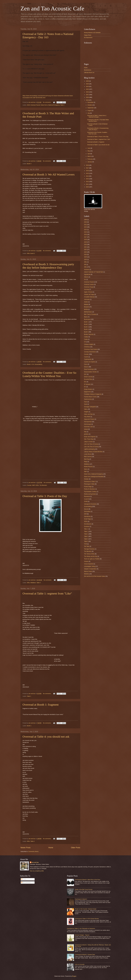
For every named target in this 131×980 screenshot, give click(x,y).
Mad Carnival (88, 457)
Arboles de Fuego (89, 294)
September (91, 108)
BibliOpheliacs (88, 312)
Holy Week (87, 417)
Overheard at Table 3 (90, 482)
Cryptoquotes (88, 359)
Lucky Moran (88, 454)
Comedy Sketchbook (90, 352)
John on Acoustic (80, 964)
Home (51, 848)
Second (86, 509)
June (89, 148)
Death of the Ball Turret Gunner (84, 889)
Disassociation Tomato (90, 372)
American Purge (89, 287)
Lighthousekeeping (89, 449)
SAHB (86, 501)
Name (86, 469)
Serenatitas (87, 511)
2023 (88, 89)
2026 (88, 81)
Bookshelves (88, 70)
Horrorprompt (88, 422)
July (89, 113)
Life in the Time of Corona (91, 447)
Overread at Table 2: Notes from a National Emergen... (97, 116)
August (90, 110)
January (90, 162)
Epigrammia (87, 392)
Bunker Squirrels (89, 334)
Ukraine (86, 561)
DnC (85, 374)
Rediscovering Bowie (90, 494)
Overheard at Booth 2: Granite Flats (85, 955)
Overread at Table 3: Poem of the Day (45, 496)
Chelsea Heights (89, 344)
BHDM (86, 309)
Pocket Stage (88, 487)
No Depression (88, 38)
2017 (88, 168)
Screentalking (38, 364)
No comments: (47, 102)
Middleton (33, 583)
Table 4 (32, 841)
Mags (86, 462)
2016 (88, 171)
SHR (85, 514)
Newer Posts (26, 848)
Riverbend (87, 496)
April (89, 154)
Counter (29, 485)
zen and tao (35, 862)
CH (33, 364)
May (89, 151)
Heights (86, 412)
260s (85, 262)
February (90, 159)
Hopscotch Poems (89, 419)
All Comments (26, 882)
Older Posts (76, 848)
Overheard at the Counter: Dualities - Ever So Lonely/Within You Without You (49, 374)
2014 (88, 176)
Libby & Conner (88, 442)
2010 (88, 187)
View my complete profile (37, 871)
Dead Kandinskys (89, 369)
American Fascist (35, 105)
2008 (85, 220)
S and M (86, 499)
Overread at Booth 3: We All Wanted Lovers (49, 174)
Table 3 (39, 583)
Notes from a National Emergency (50, 105)
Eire (85, 382)
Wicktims (87, 574)
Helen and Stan (88, 414)
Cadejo (86, 337)
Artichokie (87, 299)
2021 (88, 95)
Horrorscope (88, 424)
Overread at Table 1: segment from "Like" (47, 593)
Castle (86, 339)
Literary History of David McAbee (93, 452)
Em (85, 387)
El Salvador (87, 384)
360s (28, 253)
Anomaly (87, 289)
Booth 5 (86, 332)
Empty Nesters (88, 389)
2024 (88, 86)
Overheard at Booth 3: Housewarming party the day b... (98, 129)
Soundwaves (88, 524)
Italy (85, 432)
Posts (23, 879)
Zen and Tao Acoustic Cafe (52, 8)
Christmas (87, 347)
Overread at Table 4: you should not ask (46, 737)
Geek (86, 404)
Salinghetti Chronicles (90, 504)
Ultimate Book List (89, 73)
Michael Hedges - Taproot (82, 935)
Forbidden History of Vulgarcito (93, 394)
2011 (88, 184)
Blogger (74, 976)
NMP (33, 485)
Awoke (86, 302)
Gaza (86, 402)
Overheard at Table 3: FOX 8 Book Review (87, 919)
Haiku (86, 409)
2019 (28, 105)
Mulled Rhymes (88, 467)
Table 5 (86, 541)
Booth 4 (86, 329)
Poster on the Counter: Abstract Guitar (86, 909)
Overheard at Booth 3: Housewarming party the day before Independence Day (48, 266)
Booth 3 (29, 164)
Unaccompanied (89, 564)
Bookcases (87, 319)
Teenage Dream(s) (89, 549)
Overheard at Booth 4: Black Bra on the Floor (88, 880)
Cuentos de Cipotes (90, 362)
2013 (88, 179)
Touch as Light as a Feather (92, 559)
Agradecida (87, 274)
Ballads (86, 304)
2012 (88, 181)
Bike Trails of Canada (90, 314)
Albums (86, 277)
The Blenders (43, 485)
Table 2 (62, 105)
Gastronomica (88, 399)
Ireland (86, 429)
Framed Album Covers (90, 397)
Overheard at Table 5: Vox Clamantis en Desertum (81, 928)
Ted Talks (87, 546)
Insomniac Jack (88, 427)
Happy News (88, 35)
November (91, 102)
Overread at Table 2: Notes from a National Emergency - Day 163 (48, 36)
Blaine (86, 317)
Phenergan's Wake (89, 484)
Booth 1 (29, 726)
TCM (85, 544)
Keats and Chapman (90, 437)
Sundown (87, 526)
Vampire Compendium (90, 569)
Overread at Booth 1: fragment (41, 705)
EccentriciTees (88, 379)
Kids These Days (89, 439)
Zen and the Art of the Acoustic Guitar (95, 576)
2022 (88, 92)
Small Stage (87, 519)
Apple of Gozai (88, 292)
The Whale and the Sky (91, 556)
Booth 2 (86, 324)
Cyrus (86, 364)
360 (85, 264)
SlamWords (87, 516)
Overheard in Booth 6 (81, 899)
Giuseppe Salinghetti (90, 407)
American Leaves (89, 284)
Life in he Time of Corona (91, 444)
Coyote (86, 357)
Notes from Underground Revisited (94, 477)
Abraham (87, 269)
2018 (88, 165)
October (90, 105)
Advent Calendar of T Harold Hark (94, 272)
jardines (86, 434)
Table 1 (29, 696)
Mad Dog (87, 459)
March (89, 156)
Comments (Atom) (33, 851)
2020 (88, 97)
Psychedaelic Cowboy (90, 492)
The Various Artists (89, 554)
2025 (88, 84)
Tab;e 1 (86, 529)
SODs (37, 485)
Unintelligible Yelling (90, 566)
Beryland (87, 307)
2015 (88, 173)
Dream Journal (88, 377)
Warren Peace (88, 571)
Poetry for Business (90, 489)
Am (85, 279)
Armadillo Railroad (89, 297)
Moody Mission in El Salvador (92, 33)
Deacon (86, 367)
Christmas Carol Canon (91, 349)
